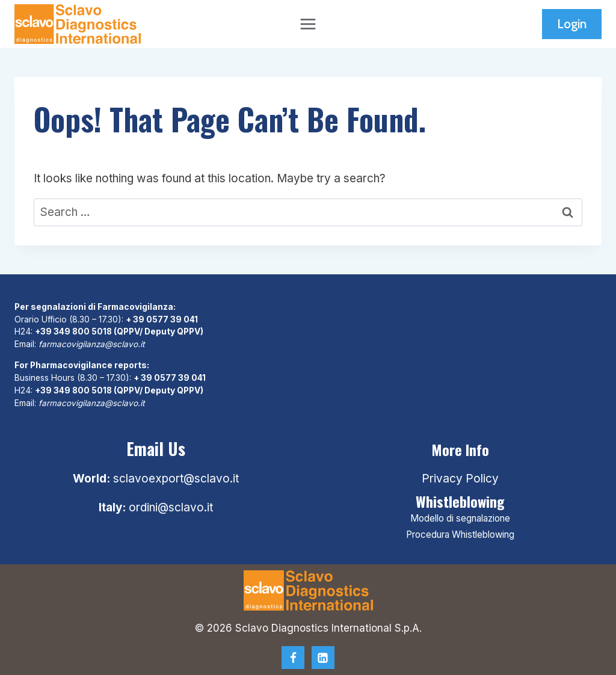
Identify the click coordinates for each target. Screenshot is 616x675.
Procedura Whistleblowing (460, 535)
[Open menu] (308, 24)
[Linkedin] (323, 658)
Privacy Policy (460, 479)
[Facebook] (293, 658)
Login (572, 24)
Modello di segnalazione (460, 518)
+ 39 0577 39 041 (162, 319)
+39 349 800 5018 (74, 331)
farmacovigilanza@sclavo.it (92, 344)
